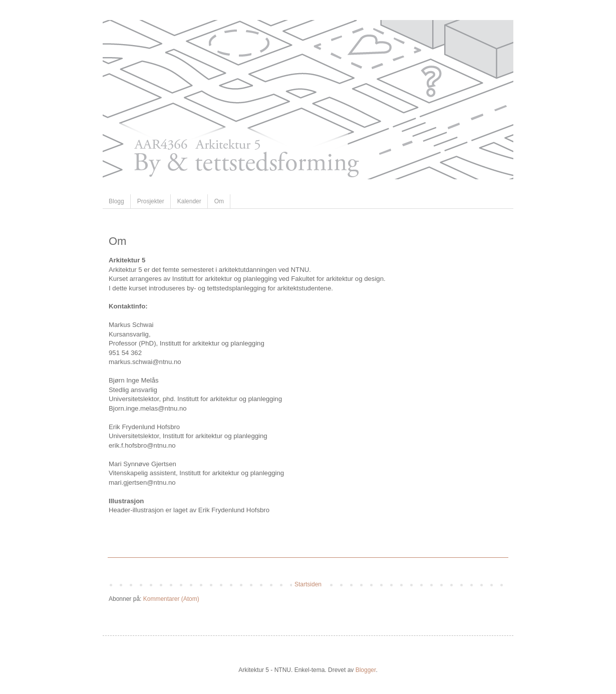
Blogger (366, 670)
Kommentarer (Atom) (171, 599)
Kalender (189, 201)
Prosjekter (151, 201)
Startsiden (308, 584)
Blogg (116, 201)
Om (219, 201)
